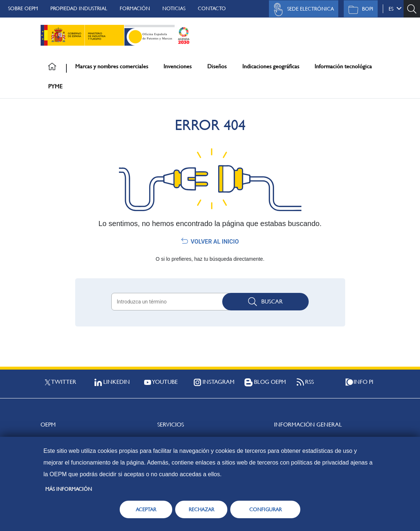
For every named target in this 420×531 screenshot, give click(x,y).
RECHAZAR (201, 509)
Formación (135, 8)
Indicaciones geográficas (271, 66)
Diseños (217, 66)
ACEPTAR (146, 509)
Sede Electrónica (302, 9)
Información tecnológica (343, 66)
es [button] (395, 8)
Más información (69, 489)
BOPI (359, 9)
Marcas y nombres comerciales (112, 66)
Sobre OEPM (23, 8)
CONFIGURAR (265, 509)
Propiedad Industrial (79, 8)
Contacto (212, 8)
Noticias (174, 8)
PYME (55, 86)
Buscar (265, 302)
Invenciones (178, 66)
